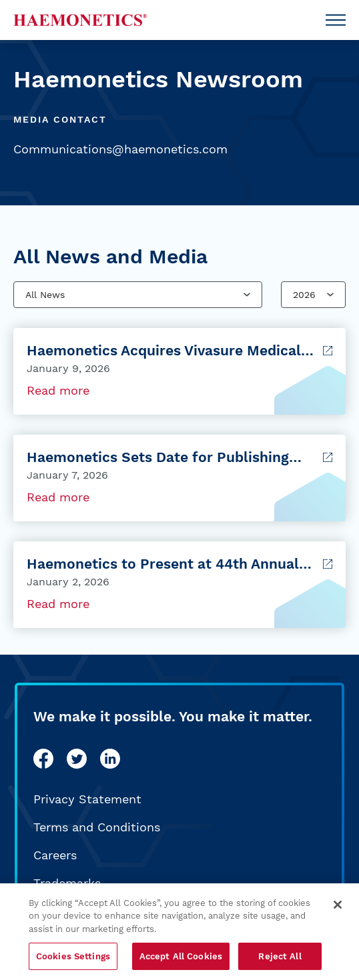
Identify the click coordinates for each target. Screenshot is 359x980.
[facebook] (43, 759)
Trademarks (67, 883)
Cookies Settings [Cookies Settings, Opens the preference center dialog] (73, 960)
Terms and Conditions (97, 827)
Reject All (280, 960)
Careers (55, 855)
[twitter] (77, 759)
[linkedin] (110, 759)
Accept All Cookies (181, 960)
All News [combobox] (45, 295)
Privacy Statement (87, 799)
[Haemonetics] (80, 20)
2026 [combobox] (304, 295)
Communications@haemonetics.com (120, 149)
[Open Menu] (336, 20)
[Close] (338, 909)
